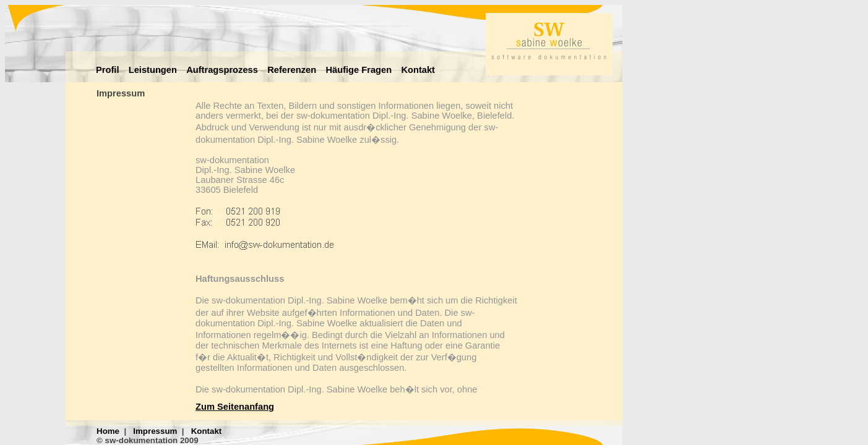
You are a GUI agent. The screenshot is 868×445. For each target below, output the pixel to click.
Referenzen (292, 70)
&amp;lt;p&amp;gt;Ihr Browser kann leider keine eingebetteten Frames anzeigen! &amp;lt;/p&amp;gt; (356, 248)
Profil (107, 70)
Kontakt (418, 70)
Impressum (155, 431)
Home (108, 431)
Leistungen (153, 70)
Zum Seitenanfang (235, 407)
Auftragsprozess (222, 70)
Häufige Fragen (359, 70)
